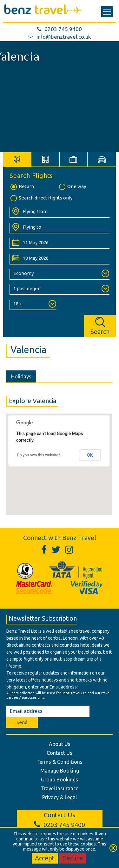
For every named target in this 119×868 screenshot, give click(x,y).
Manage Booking (60, 771)
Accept (45, 858)
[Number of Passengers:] (60, 290)
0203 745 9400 (60, 29)
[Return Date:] (60, 259)
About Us (60, 744)
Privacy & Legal (60, 797)
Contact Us (60, 753)
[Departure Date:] (60, 244)
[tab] (17, 159)
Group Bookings (60, 780)
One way (72, 187)
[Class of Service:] (60, 274)
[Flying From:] (60, 212)
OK (90, 455)
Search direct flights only (41, 198)
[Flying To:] (60, 228)
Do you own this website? (39, 455)
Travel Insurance (60, 788)
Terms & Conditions (60, 762)
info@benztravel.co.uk (60, 37)
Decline (73, 858)
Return (22, 187)
